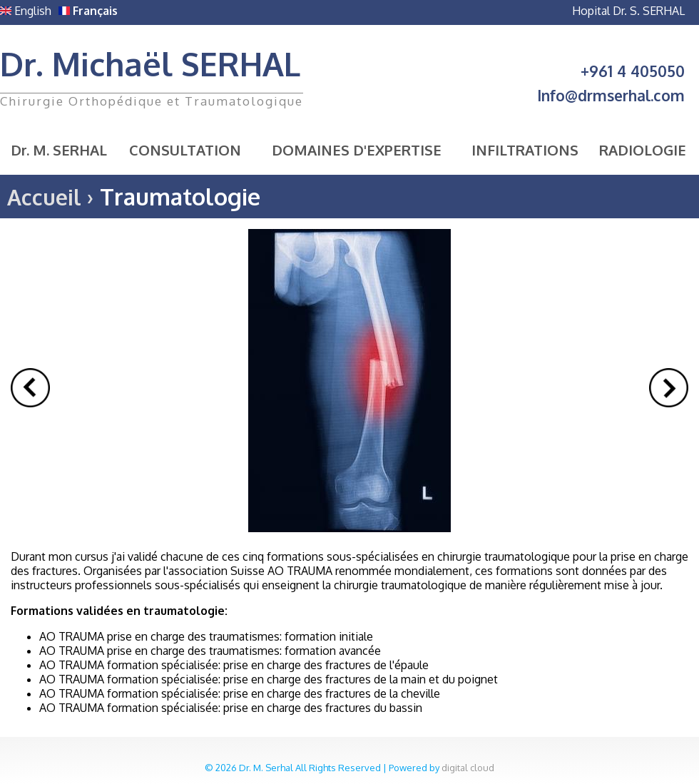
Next (669, 388)
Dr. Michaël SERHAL (150, 64)
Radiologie (643, 150)
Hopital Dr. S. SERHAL (628, 11)
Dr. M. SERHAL (59, 150)
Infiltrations (525, 150)
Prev (30, 388)
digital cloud (468, 768)
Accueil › (50, 197)
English (26, 11)
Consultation (185, 150)
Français (88, 11)
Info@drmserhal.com (611, 95)
